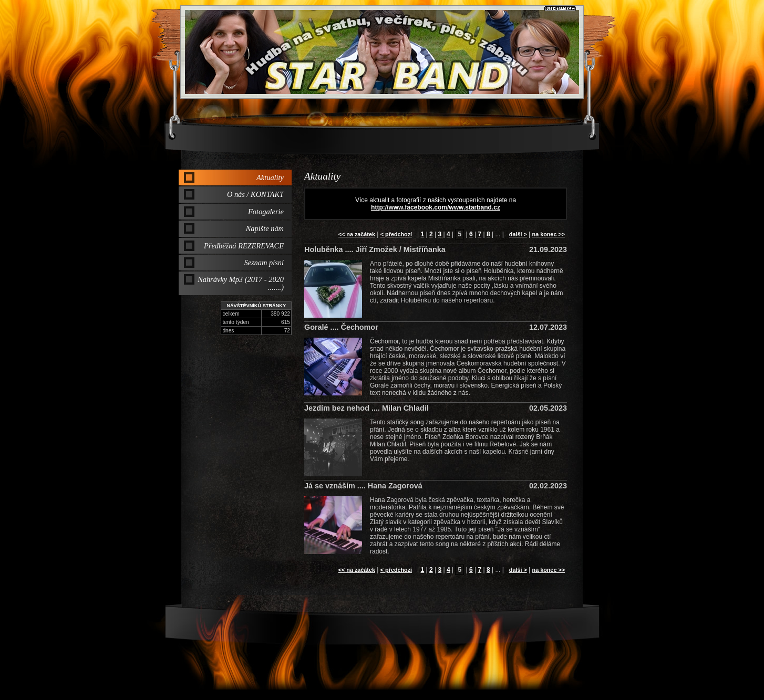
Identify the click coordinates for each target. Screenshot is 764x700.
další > (518, 234)
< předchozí (396, 234)
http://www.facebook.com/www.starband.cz (436, 207)
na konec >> (549, 234)
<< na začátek (357, 234)
